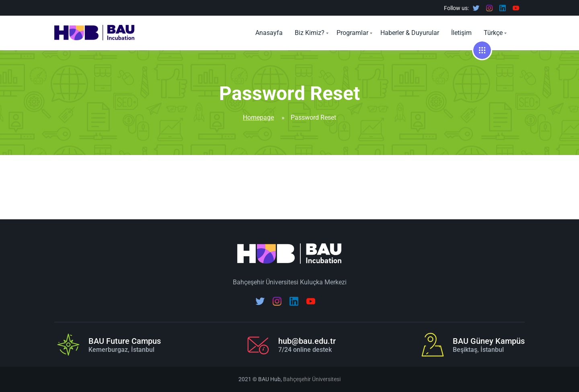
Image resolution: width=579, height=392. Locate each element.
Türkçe (493, 33)
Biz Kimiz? (310, 33)
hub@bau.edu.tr (307, 341)
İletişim (461, 33)
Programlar (352, 33)
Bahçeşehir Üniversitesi (312, 379)
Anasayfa (269, 33)
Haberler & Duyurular (410, 33)
